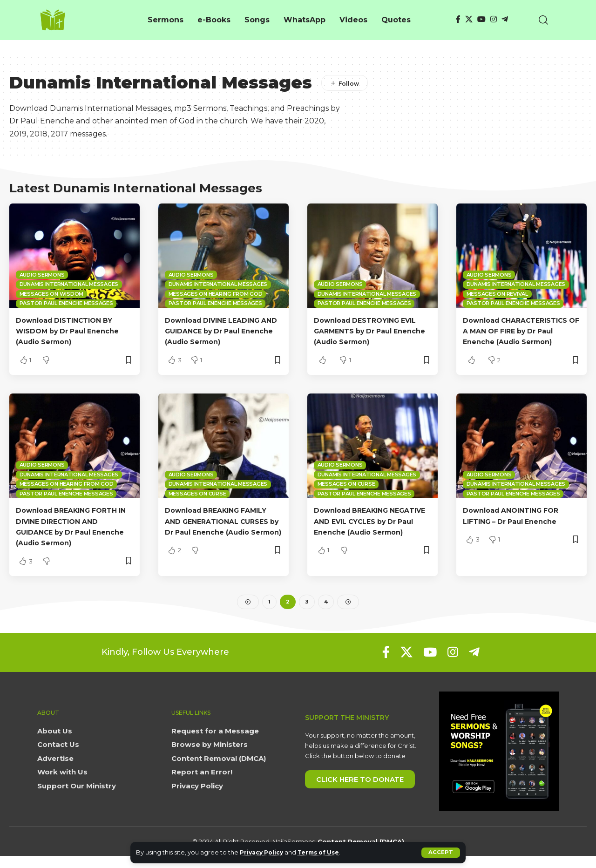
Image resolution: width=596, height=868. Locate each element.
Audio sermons (42, 275)
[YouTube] (481, 19)
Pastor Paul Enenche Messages (66, 303)
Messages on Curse (197, 504)
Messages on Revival (497, 294)
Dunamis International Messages (69, 284)
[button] (441, 853)
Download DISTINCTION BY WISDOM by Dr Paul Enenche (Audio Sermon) (74, 331)
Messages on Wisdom (52, 294)
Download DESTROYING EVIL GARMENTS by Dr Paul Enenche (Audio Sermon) (371, 331)
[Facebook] (458, 19)
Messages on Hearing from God (216, 294)
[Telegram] (505, 19)
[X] (469, 19)
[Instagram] (494, 19)
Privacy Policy (263, 852)
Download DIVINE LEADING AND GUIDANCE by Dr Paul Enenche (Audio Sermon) (218, 331)
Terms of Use (324, 852)
